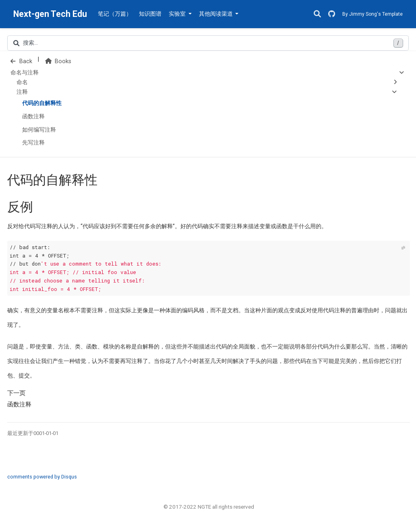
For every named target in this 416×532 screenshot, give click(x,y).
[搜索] (317, 14)
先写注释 (33, 143)
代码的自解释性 (42, 103)
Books (58, 61)
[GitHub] (332, 14)
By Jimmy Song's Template (373, 14)
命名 (22, 82)
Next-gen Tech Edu (50, 14)
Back (21, 61)
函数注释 (33, 117)
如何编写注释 (39, 130)
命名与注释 (25, 73)
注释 (22, 92)
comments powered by (42, 477)
